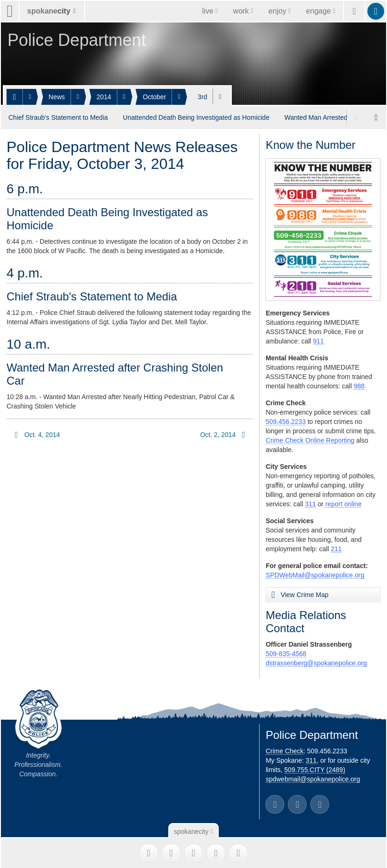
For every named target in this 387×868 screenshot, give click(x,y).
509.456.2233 (286, 421)
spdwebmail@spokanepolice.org (313, 778)
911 (319, 340)
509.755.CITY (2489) (315, 769)
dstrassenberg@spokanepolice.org (316, 662)
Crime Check (284, 750)
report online (344, 503)
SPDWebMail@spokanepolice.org (315, 574)
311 (310, 503)
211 (336, 548)
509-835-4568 (286, 653)
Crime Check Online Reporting (310, 439)
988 (359, 385)
